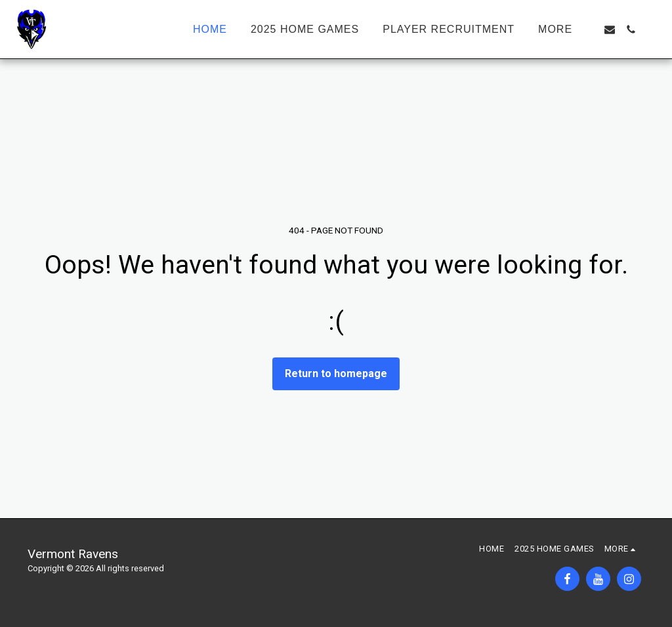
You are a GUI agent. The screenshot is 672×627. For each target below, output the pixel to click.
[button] (610, 30)
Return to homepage (336, 374)
